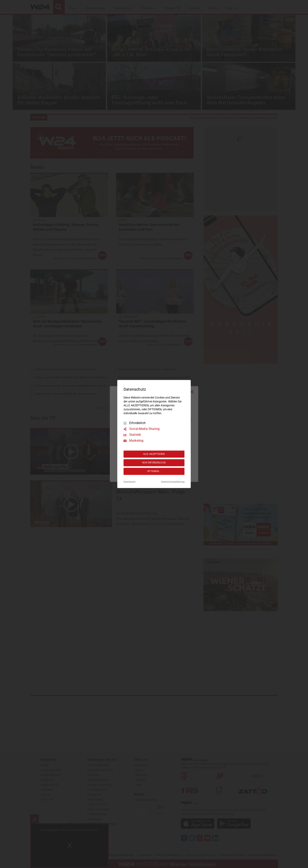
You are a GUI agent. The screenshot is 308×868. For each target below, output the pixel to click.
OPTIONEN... (154, 471)
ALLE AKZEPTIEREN (154, 454)
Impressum (130, 482)
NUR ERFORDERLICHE (154, 463)
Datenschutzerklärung (173, 482)
